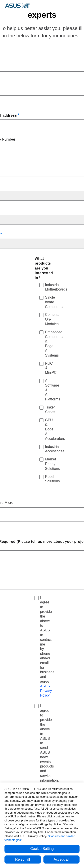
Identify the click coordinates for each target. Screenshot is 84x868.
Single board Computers (54, 302)
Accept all (61, 859)
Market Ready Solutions (52, 464)
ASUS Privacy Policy (46, 691)
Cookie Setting (42, 849)
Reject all (23, 859)
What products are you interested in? (44, 268)
